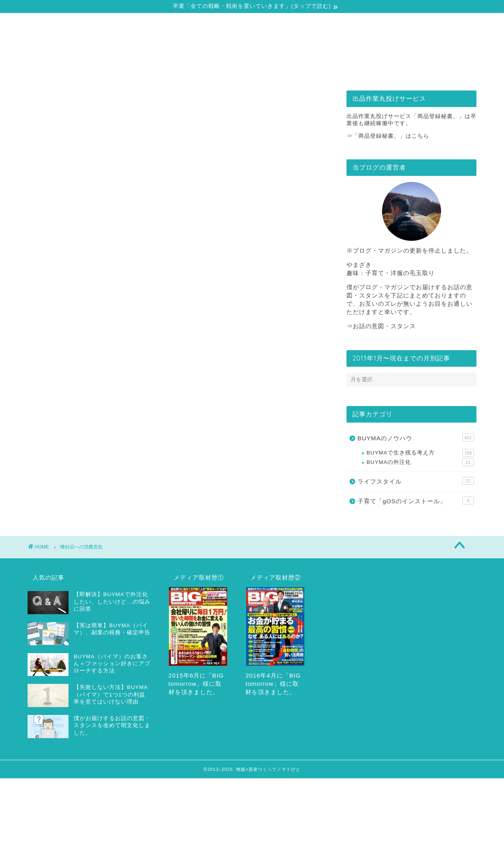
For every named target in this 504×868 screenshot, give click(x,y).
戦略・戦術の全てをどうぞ (205, 70)
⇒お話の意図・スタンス (381, 326)
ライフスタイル (416, 481)
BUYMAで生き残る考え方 (420, 453)
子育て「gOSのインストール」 (416, 500)
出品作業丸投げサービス (299, 70)
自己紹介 (110, 70)
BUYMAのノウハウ (416, 438)
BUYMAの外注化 (420, 462)
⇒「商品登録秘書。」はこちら (388, 136)
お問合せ (395, 70)
